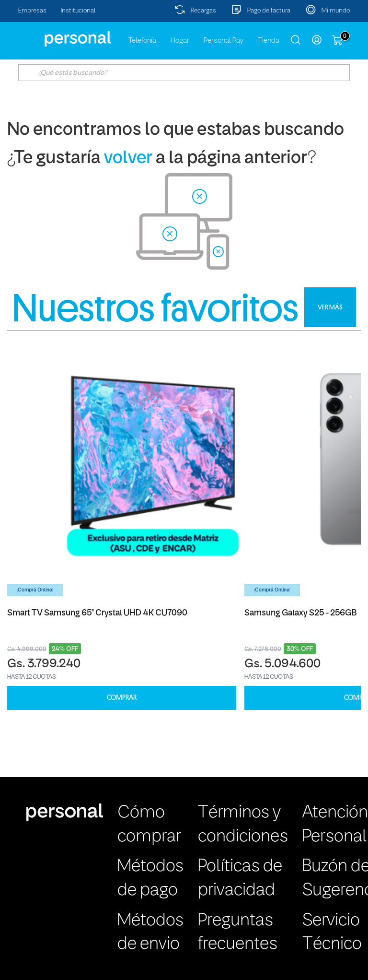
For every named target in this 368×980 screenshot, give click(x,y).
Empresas (32, 11)
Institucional (78, 11)
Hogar (180, 41)
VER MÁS (330, 307)
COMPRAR (122, 698)
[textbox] (184, 73)
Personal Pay (224, 41)
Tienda (269, 41)
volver (128, 159)
